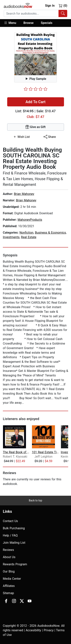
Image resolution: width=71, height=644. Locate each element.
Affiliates (9, 586)
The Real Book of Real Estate (17, 452)
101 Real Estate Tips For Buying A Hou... (46, 452)
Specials (47, 23)
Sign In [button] (50, 6)
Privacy (49, 630)
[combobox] (35, 13)
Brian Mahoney (24, 194)
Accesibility (33, 630)
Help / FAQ (10, 535)
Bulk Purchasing (14, 528)
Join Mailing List (14, 543)
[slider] (36, 89)
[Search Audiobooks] (63, 13)
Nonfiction (27, 233)
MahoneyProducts (30, 220)
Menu (10, 23)
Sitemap (8, 593)
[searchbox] (31, 13)
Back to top (35, 500)
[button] (12, 23)
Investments (11, 237)
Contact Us (10, 521)
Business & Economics (51, 233)
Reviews (8, 550)
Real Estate (29, 237)
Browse (28, 23)
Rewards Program (15, 564)
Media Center (12, 579)
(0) (63, 5)
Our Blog (9, 571)
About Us (9, 557)
